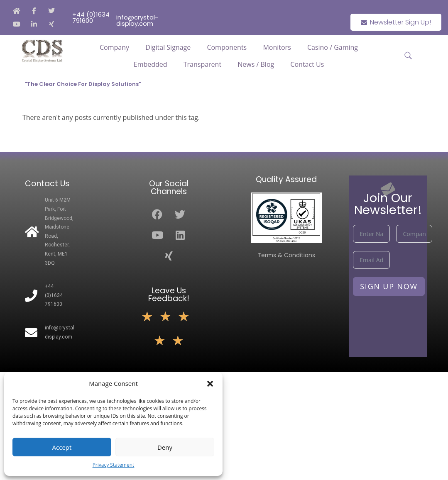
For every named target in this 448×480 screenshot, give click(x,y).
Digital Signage (168, 47)
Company (114, 47)
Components (227, 47)
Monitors (277, 47)
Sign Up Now (389, 286)
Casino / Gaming (333, 47)
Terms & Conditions (286, 255)
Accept (62, 447)
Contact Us (307, 64)
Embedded (151, 64)
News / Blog (256, 64)
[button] (210, 384)
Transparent (202, 64)
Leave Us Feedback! (169, 295)
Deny (165, 447)
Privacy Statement (114, 465)
